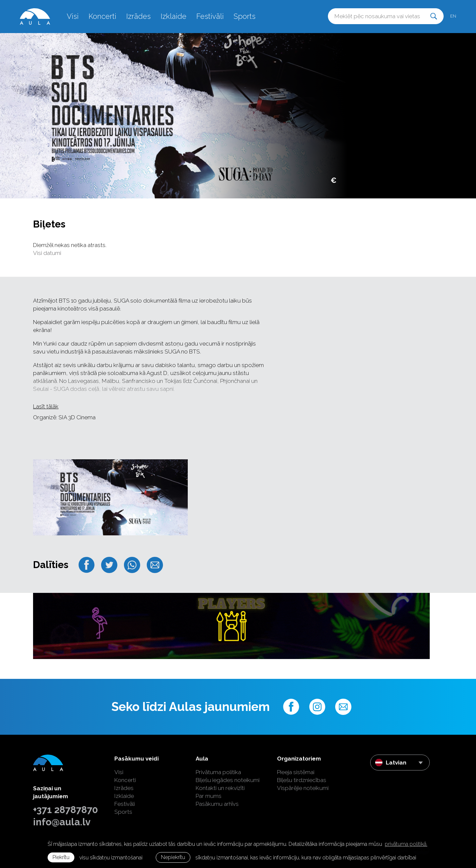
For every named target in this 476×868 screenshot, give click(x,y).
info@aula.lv (62, 822)
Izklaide (174, 16)
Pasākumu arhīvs (217, 804)
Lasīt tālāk (46, 406)
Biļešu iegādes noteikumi (228, 780)
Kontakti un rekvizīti (220, 788)
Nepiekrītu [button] (173, 857)
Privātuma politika (218, 772)
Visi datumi (47, 253)
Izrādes (139, 16)
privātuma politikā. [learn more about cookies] (406, 844)
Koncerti (102, 16)
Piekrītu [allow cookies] (61, 857)
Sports (245, 16)
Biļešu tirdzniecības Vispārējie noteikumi (303, 784)
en (453, 16)
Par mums (209, 796)
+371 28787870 (65, 810)
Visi (73, 16)
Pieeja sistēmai (296, 772)
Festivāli (210, 16)
